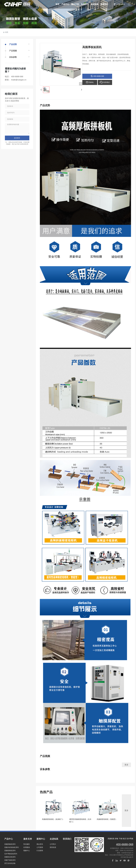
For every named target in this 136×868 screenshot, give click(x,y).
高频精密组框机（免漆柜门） (53, 819)
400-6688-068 (17, 77)
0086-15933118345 (127, 848)
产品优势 (13, 44)
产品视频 (13, 51)
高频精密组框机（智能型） (107, 819)
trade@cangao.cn (19, 80)
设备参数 (13, 57)
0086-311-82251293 (127, 850)
